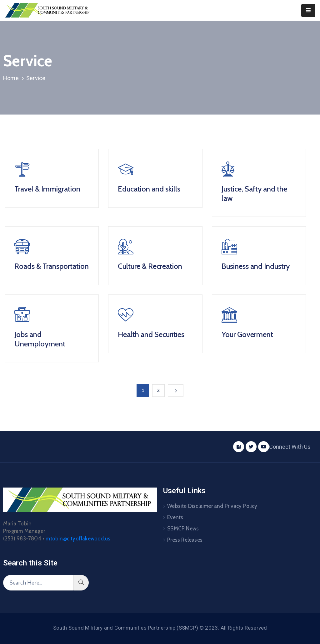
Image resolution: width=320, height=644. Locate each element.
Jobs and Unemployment (40, 339)
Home (11, 78)
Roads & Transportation (52, 266)
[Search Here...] (38, 583)
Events (175, 517)
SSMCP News (183, 529)
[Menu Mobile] (308, 10)
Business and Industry (256, 266)
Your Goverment (247, 334)
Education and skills (149, 189)
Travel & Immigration (47, 189)
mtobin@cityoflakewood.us (78, 539)
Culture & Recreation (150, 266)
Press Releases (185, 540)
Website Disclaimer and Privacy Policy (212, 506)
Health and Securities (151, 334)
